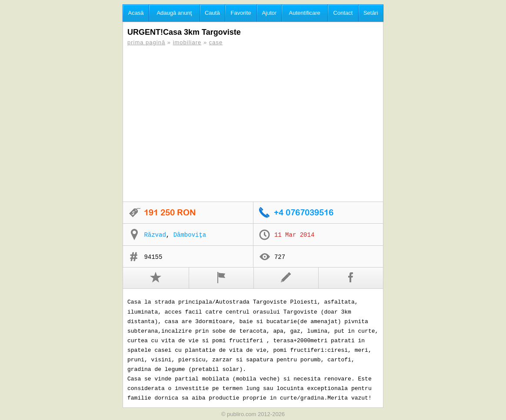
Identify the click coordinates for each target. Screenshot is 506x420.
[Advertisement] (253, 124)
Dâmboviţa (190, 235)
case (216, 42)
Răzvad (155, 235)
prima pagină (146, 42)
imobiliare (187, 42)
